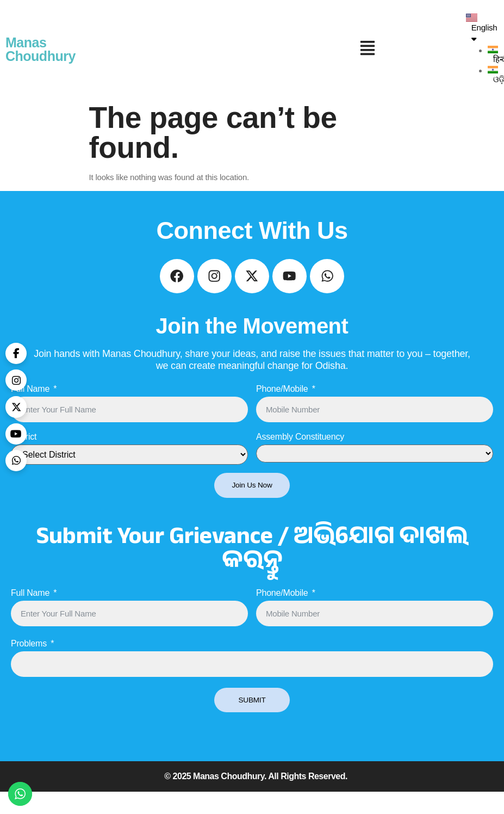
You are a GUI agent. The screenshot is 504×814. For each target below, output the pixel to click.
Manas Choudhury (41, 49)
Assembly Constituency (300, 457)
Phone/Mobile (282, 409)
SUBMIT (252, 721)
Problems (29, 664)
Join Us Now (252, 505)
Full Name (30, 409)
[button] (368, 50)
